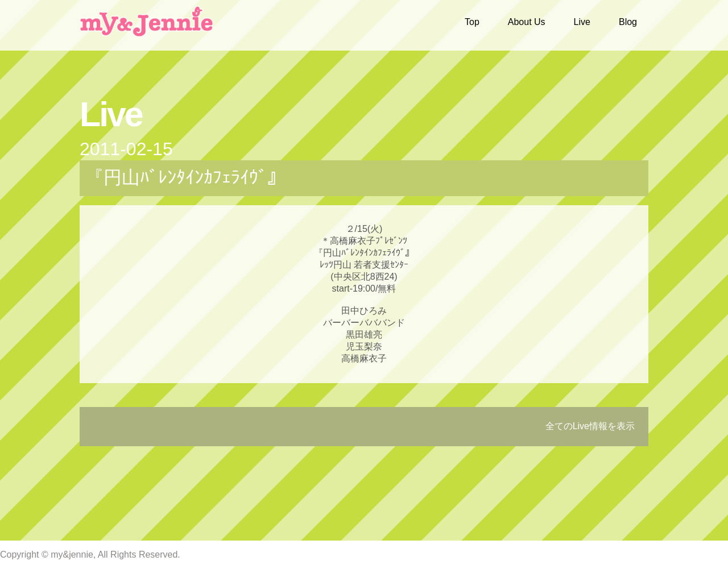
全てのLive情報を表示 (590, 426)
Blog (628, 22)
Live (582, 22)
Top (472, 22)
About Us (527, 22)
